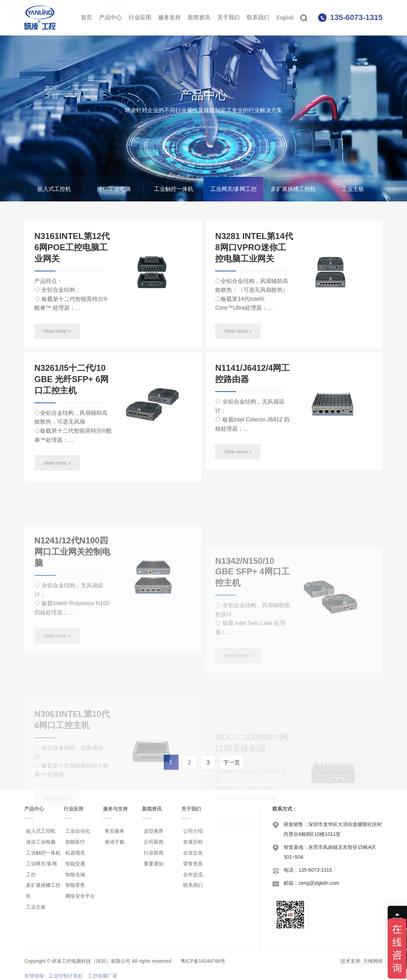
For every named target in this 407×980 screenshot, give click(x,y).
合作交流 (193, 875)
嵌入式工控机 (54, 189)
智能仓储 (75, 875)
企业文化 (193, 853)
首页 (86, 17)
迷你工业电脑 (114, 189)
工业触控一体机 (174, 189)
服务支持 (169, 17)
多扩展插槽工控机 (293, 189)
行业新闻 (154, 853)
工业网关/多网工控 (233, 189)
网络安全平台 (80, 896)
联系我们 (258, 17)
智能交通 (75, 864)
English (285, 17)
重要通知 (154, 864)
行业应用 (140, 17)
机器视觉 (75, 853)
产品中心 (110, 17)
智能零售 (75, 885)
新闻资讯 (199, 17)
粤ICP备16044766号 (203, 961)
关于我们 (228, 17)
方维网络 (373, 961)
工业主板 (353, 189)
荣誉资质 (193, 864)
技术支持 (350, 961)
